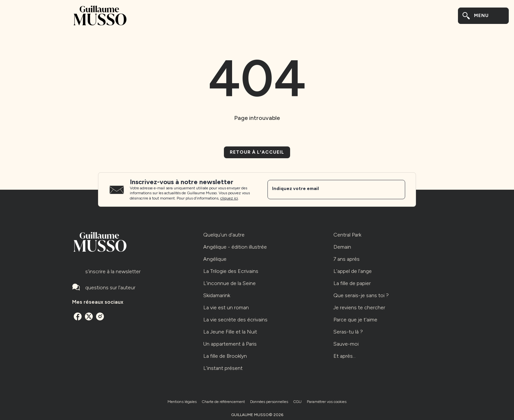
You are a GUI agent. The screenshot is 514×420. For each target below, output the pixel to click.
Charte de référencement (223, 402)
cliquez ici (229, 199)
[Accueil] (100, 16)
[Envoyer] (397, 190)
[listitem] (78, 316)
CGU (297, 402)
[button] (257, 152)
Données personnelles (269, 402)
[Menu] (483, 16)
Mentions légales (182, 402)
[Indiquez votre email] (328, 189)
